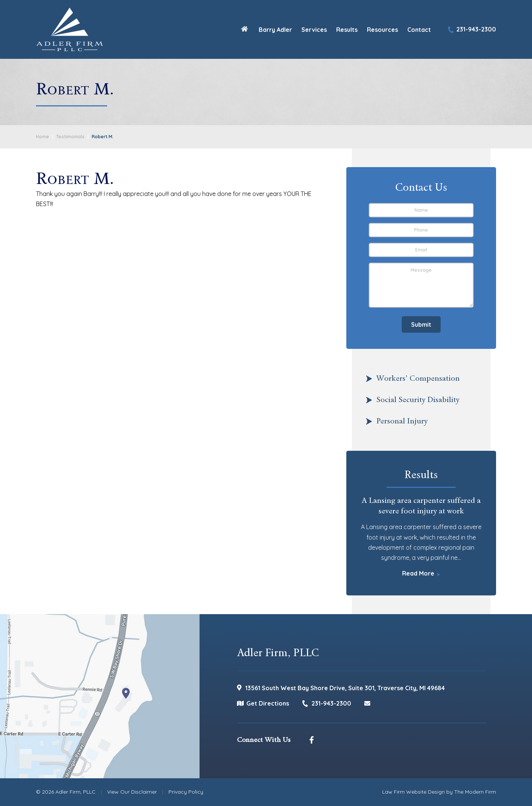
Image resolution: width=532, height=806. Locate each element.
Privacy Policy (186, 792)
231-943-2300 (476, 29)
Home (245, 28)
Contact (419, 30)
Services (314, 30)
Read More (418, 573)
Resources (382, 30)
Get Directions (268, 703)
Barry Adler (275, 30)
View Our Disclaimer (132, 792)
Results (347, 30)
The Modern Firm (475, 792)
